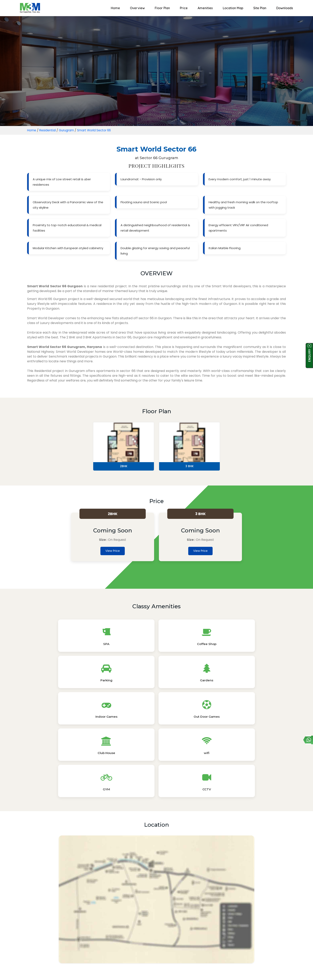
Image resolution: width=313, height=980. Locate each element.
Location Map (233, 8)
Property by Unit (174, 927)
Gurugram (68, 130)
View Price (113, 551)
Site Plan (260, 8)
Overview (137, 8)
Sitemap (170, 972)
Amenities (205, 8)
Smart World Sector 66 (97, 130)
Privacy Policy (148, 972)
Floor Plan (162, 8)
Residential (48, 130)
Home (115, 8)
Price (184, 8)
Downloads (285, 8)
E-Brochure (156, 900)
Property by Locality (140, 927)
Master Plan (184, 900)
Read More (156, 963)
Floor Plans (129, 900)
